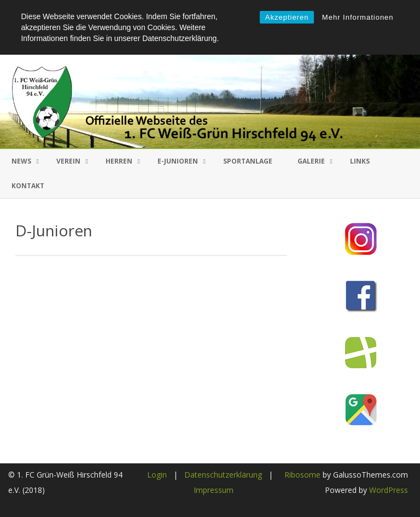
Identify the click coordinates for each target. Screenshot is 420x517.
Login (157, 475)
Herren (119, 161)
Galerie (311, 161)
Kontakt (28, 186)
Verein (68, 161)
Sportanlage (248, 161)
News (21, 161)
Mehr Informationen (358, 17)
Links (360, 161)
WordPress (387, 490)
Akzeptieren (287, 17)
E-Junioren (178, 161)
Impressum (214, 490)
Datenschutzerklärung (223, 475)
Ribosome (302, 475)
